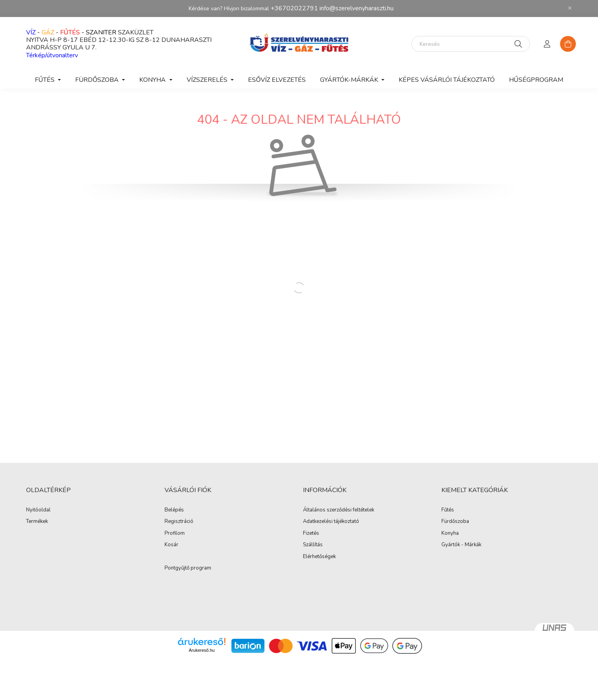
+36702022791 (294, 8)
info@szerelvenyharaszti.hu (357, 8)
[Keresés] (471, 44)
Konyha (450, 534)
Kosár (171, 545)
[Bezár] (570, 8)
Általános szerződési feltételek (339, 510)
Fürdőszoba (455, 522)
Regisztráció (179, 522)
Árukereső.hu (202, 650)
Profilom (175, 534)
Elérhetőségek (319, 557)
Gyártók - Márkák (461, 545)
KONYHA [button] (153, 80)
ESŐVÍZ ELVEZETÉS (277, 80)
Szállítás (313, 545)
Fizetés (311, 534)
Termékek (37, 522)
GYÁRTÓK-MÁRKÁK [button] (350, 80)
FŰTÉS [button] (45, 80)
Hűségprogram (536, 80)
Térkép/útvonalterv (52, 55)
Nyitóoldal (38, 510)
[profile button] (547, 44)
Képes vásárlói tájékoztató (447, 80)
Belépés (174, 510)
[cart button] (568, 44)
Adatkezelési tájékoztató (331, 522)
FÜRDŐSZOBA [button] (98, 80)
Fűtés (448, 510)
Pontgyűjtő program (188, 568)
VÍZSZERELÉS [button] (208, 80)
